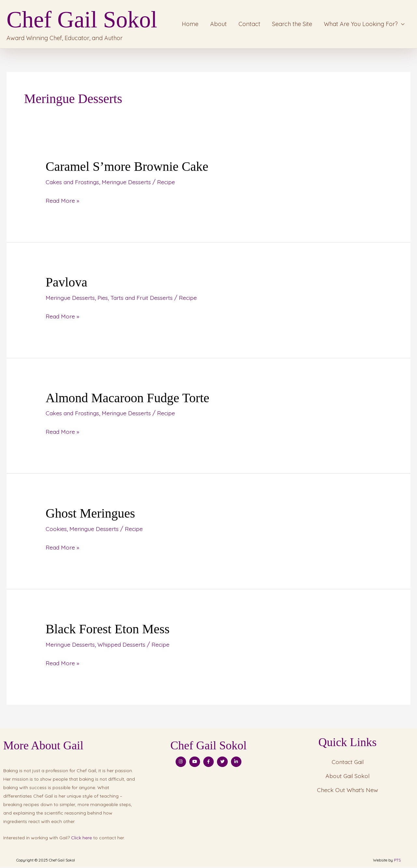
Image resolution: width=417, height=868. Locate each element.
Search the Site (292, 25)
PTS (397, 861)
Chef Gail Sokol (87, 21)
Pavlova (67, 284)
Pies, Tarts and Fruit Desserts (136, 299)
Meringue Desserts (128, 184)
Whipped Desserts (122, 646)
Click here (81, 839)
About (218, 25)
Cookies (56, 530)
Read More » (63, 201)
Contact (249, 25)
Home (190, 25)
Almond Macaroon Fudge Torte (128, 399)
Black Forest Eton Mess (108, 630)
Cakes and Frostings (73, 184)
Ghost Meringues (91, 515)
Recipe (168, 184)
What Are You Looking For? (361, 25)
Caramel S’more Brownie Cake (128, 168)
